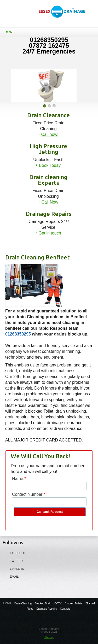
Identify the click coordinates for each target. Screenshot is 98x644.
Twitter (13, 561)
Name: (18, 479)
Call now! (50, 134)
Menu (50, 32)
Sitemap (49, 637)
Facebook (14, 553)
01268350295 (18, 334)
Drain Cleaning (23, 603)
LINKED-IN (13, 568)
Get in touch (50, 233)
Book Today (50, 165)
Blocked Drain (43, 603)
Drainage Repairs (47, 609)
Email (11, 576)
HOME (7, 603)
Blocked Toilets (74, 603)
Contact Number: (28, 494)
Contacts (65, 609)
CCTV (58, 603)
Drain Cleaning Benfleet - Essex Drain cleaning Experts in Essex (65, 16)
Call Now (50, 202)
